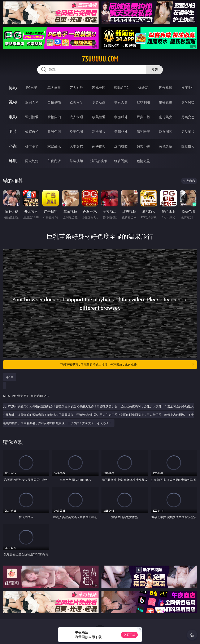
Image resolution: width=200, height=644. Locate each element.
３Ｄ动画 (99, 102)
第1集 (10, 377)
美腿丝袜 (121, 132)
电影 (13, 117)
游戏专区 (99, 88)
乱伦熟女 (166, 117)
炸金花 (143, 88)
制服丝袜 (121, 117)
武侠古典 (99, 146)
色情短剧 (143, 161)
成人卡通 (76, 117)
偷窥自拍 (32, 132)
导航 (13, 161)
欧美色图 (76, 132)
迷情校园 (121, 146)
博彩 (13, 88)
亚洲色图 (54, 132)
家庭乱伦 (54, 146)
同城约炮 (32, 161)
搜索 (155, 70)
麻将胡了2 (121, 88)
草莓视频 (76, 161)
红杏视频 (121, 161)
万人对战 (76, 88)
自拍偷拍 (54, 102)
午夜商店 (54, 161)
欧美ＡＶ (76, 102)
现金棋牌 (166, 88)
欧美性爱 (99, 117)
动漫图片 (99, 132)
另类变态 (188, 117)
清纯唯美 (143, 132)
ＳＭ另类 (188, 102)
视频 (13, 102)
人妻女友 (76, 146)
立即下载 (129, 635)
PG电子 (32, 88)
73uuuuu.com (100, 59)
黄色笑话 (166, 146)
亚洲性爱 (32, 117)
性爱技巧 (188, 146)
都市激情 (32, 146)
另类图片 (188, 132)
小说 (13, 146)
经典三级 (143, 117)
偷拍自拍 (54, 117)
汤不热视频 (99, 161)
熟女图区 (166, 132)
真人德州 (54, 88)
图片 (13, 131)
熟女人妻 (121, 102)
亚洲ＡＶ (32, 102)
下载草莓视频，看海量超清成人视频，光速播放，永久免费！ (128, 365)
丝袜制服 (143, 102)
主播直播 (166, 102)
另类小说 (143, 146)
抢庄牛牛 (188, 88)
